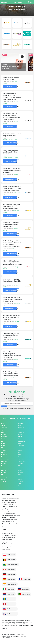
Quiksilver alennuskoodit (9, 526)
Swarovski (21, 457)
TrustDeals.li (25, 589)
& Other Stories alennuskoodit (11, 498)
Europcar (4, 452)
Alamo (3, 425)
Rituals (3, 475)
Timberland (22, 461)
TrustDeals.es (11, 579)
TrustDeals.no (11, 604)
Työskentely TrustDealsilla (9, 535)
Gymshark (21, 432)
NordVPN (4, 464)
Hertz (20, 439)
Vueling (20, 481)
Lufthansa (4, 455)
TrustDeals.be (11, 560)
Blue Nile (4, 439)
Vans (20, 475)
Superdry (4, 481)
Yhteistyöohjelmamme (8, 538)
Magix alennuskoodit (8, 522)
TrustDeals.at (11, 555)
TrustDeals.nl (11, 594)
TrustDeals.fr (26, 579)
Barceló (3, 434)
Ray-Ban (4, 472)
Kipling (20, 450)
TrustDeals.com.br (12, 565)
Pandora (4, 466)
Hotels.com (22, 441)
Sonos (3, 479)
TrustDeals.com (11, 609)
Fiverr (20, 425)
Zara (20, 484)
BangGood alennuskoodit (9, 507)
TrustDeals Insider (7, 540)
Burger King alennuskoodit (10, 511)
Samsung (4, 477)
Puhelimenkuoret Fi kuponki (11, 139)
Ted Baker (21, 459)
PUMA (20, 455)
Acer (3, 423)
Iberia (20, 443)
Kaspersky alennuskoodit (9, 520)
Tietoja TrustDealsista (8, 533)
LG (19, 452)
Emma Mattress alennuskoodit (11, 515)
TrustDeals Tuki (6, 549)
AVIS (3, 432)
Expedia (21, 423)
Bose (3, 441)
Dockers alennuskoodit (9, 513)
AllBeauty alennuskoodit (9, 502)
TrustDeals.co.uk (12, 614)
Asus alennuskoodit (8, 505)
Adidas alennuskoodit (8, 500)
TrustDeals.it (10, 589)
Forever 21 (21, 428)
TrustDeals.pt (26, 594)
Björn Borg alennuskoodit (9, 509)
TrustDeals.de (11, 574)
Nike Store (4, 461)
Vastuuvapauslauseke (8, 547)
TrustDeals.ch (11, 569)
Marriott (3, 457)
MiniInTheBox (5, 459)
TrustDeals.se (11, 599)
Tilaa (4, 406)
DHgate (3, 446)
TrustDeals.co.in (12, 584)
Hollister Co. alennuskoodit (10, 517)
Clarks (3, 443)
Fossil (20, 430)
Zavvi (20, 486)
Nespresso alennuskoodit (9, 524)
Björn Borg (4, 437)
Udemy (20, 468)
